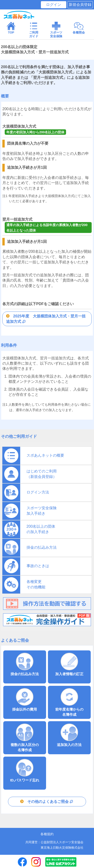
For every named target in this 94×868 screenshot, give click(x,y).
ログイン (54, 5)
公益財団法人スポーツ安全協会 (62, 842)
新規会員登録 (80, 5)
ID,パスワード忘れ (25, 771)
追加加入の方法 (69, 735)
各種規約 (47, 834)
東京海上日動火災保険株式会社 (62, 848)
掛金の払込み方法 (25, 664)
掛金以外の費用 (25, 700)
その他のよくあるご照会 (51, 802)
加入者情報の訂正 (69, 664)
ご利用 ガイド (34, 30)
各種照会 (79, 28)
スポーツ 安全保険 (56, 30)
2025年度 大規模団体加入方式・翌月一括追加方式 (46, 319)
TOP (11, 28)
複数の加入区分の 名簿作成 (25, 738)
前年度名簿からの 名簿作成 (69, 702)
